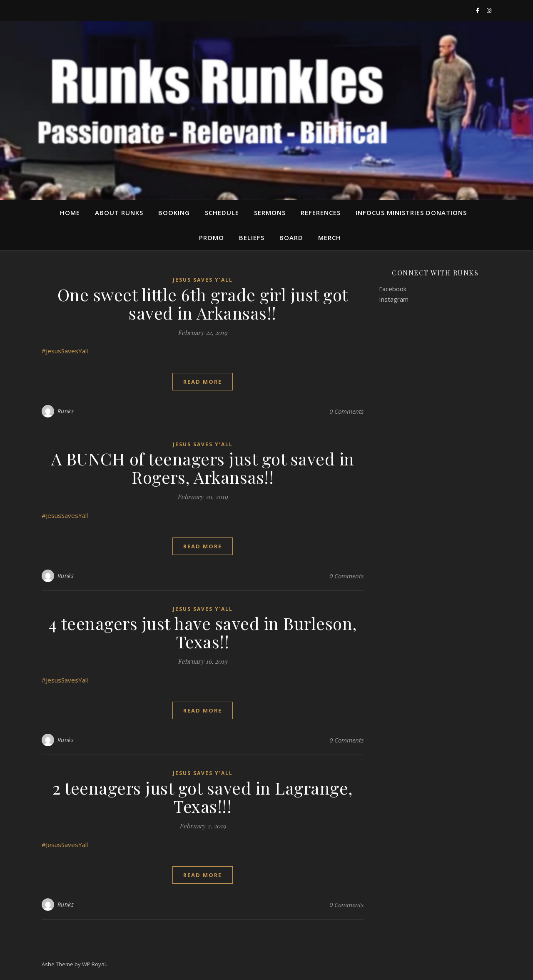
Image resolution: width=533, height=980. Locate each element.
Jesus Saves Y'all (203, 280)
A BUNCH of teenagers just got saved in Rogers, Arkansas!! (203, 468)
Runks (66, 411)
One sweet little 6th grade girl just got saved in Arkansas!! (203, 304)
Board (291, 237)
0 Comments (346, 411)
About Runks (119, 212)
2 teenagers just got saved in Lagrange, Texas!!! (203, 797)
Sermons (270, 212)
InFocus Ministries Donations (411, 212)
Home (70, 212)
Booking (174, 212)
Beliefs (252, 237)
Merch (330, 237)
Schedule (222, 212)
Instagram (394, 299)
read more (203, 382)
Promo (212, 237)
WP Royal (94, 964)
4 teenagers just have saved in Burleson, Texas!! (203, 632)
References (321, 212)
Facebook (393, 289)
